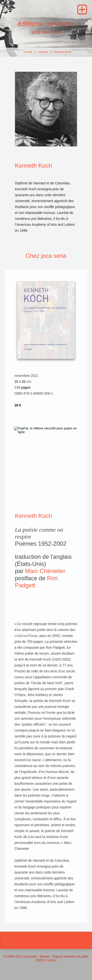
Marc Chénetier (45, 571)
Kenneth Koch (63, 52)
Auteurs (43, 52)
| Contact (50, 960)
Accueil (28, 52)
